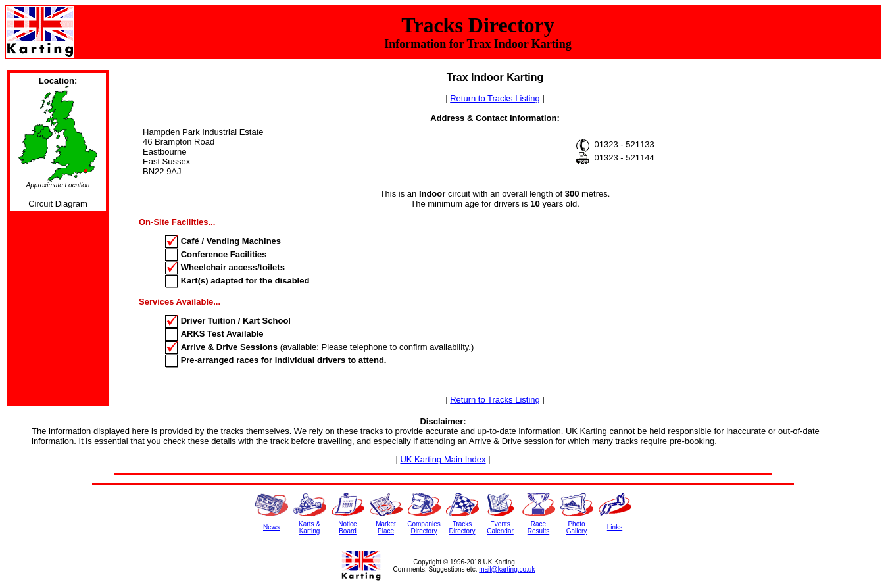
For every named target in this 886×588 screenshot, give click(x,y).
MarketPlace (386, 527)
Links (615, 527)
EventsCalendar (500, 527)
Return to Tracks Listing (495, 98)
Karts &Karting (309, 527)
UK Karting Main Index (443, 459)
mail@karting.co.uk (507, 569)
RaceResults (538, 527)
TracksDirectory (462, 527)
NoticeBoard (347, 527)
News (271, 527)
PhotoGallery (577, 527)
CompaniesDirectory (424, 527)
